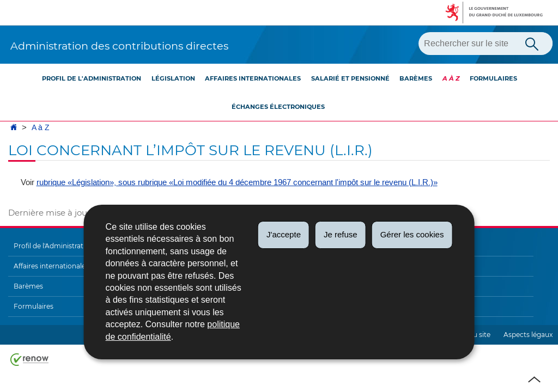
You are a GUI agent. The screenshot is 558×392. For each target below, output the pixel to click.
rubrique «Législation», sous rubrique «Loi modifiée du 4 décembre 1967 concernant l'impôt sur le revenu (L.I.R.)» (237, 182)
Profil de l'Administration (92, 78)
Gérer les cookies (412, 234)
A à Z (451, 78)
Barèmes (416, 78)
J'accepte (284, 234)
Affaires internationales (253, 78)
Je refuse (341, 234)
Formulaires (493, 78)
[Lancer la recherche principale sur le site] (532, 43)
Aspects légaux (528, 335)
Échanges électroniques (278, 107)
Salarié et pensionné (350, 78)
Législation (173, 78)
